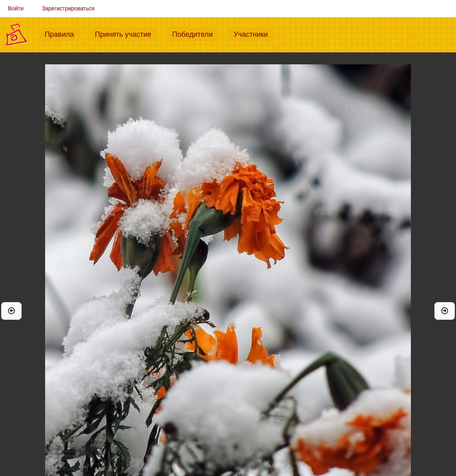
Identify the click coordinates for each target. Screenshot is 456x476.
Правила (62, 34)
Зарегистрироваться (68, 8)
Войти (16, 8)
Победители (196, 34)
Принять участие (126, 34)
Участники (254, 34)
